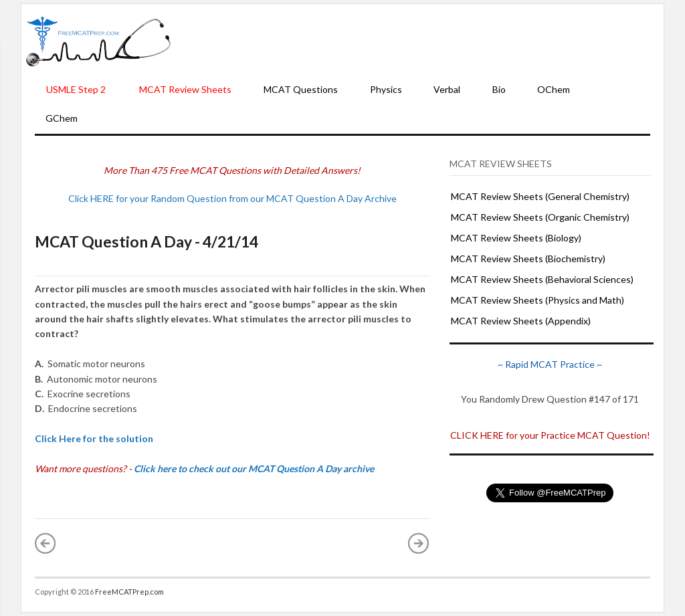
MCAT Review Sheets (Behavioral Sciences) (542, 279)
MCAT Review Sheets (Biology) (516, 238)
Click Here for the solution (94, 438)
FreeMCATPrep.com (129, 592)
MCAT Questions (301, 89)
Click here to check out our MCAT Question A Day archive (254, 469)
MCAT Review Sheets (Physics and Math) (537, 300)
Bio (499, 89)
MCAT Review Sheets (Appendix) (521, 321)
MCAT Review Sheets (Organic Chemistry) (540, 217)
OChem (554, 89)
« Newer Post (45, 543)
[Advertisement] (417, 41)
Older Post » (419, 543)
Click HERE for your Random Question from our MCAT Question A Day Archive (232, 198)
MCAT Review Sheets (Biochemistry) (528, 259)
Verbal (447, 89)
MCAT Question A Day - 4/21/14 (146, 241)
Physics (386, 89)
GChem (62, 118)
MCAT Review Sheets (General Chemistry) (540, 196)
